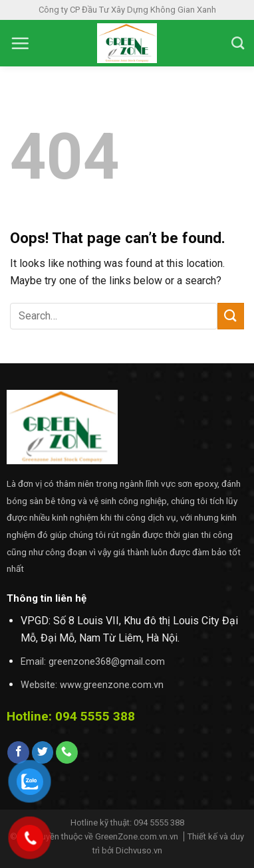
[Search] (238, 43)
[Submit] (231, 316)
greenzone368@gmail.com (107, 662)
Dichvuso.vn (139, 850)
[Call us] (67, 752)
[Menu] (20, 43)
